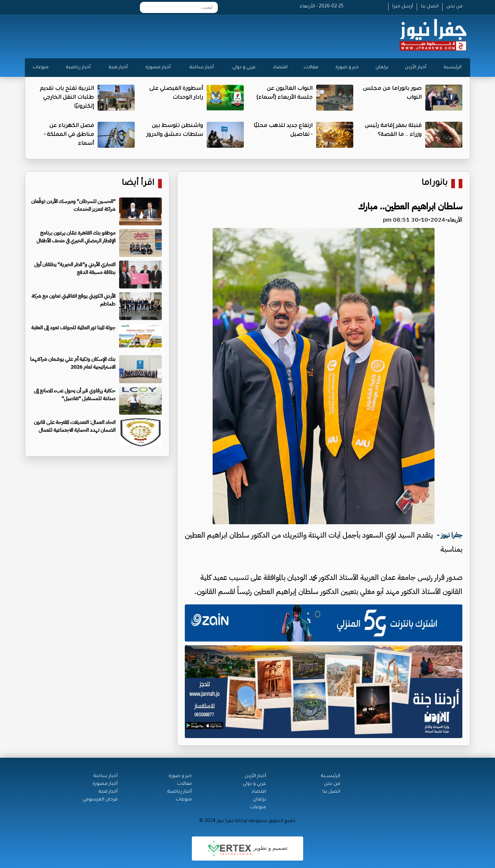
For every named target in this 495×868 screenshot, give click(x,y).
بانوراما (435, 184)
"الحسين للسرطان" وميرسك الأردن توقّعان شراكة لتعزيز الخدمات (73, 205)
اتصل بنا (430, 7)
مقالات (311, 68)
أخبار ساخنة (202, 68)
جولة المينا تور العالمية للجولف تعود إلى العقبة (73, 328)
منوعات (41, 68)
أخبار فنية (118, 68)
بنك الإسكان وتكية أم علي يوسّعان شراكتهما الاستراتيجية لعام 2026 (73, 363)
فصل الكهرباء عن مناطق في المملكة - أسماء (69, 135)
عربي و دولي (244, 68)
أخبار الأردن (416, 68)
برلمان (382, 68)
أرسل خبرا (403, 7)
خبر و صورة (347, 68)
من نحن (455, 7)
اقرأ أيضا (138, 184)
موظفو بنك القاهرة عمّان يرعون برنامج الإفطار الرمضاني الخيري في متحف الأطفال (76, 237)
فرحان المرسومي (100, 800)
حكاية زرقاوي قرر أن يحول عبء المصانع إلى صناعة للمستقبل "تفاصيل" (75, 395)
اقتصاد (280, 68)
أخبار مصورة (158, 68)
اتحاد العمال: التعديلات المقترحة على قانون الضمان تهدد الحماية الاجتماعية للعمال (75, 426)
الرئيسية (453, 68)
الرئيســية (331, 776)
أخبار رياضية (78, 68)
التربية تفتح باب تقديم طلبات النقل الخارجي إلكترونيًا (67, 98)
